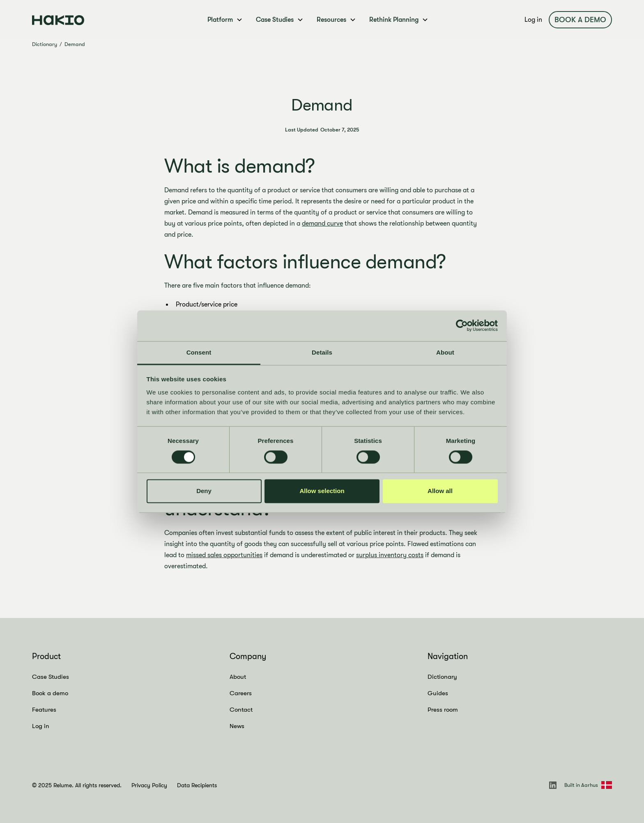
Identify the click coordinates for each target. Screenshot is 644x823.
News (237, 726)
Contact (241, 710)
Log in (533, 20)
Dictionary (45, 44)
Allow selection (322, 491)
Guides (438, 693)
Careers (241, 693)
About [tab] (445, 352)
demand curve (322, 224)
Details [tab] (322, 352)
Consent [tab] (199, 352)
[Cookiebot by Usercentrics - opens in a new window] (462, 325)
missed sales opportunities (224, 555)
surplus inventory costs (390, 555)
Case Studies (51, 677)
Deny (204, 491)
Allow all (440, 491)
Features (44, 710)
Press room (443, 710)
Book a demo (580, 20)
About (238, 677)
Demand (75, 44)
